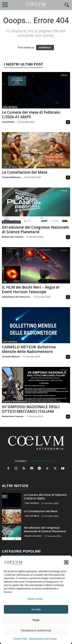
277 (5, 282)
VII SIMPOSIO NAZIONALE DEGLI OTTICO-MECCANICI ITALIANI (31, 409)
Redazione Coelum (13, 237)
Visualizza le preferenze (36, 630)
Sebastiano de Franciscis (16, 297)
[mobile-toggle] (5, 5)
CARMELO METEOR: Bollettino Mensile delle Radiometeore (29, 349)
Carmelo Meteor (11, 356)
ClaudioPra (8, 122)
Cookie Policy (20, 639)
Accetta (36, 609)
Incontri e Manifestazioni (15, 401)
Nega (36, 620)
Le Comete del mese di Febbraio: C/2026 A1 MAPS (31, 115)
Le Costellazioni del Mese (25, 172)
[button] (66, 562)
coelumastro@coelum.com (42, 461)
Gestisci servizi (35, 599)
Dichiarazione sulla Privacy (43, 639)
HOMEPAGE (45, 48)
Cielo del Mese (10, 107)
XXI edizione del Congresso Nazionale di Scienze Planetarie (35, 230)
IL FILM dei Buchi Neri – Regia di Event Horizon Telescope (31, 290)
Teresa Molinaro (11, 177)
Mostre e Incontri (11, 222)
